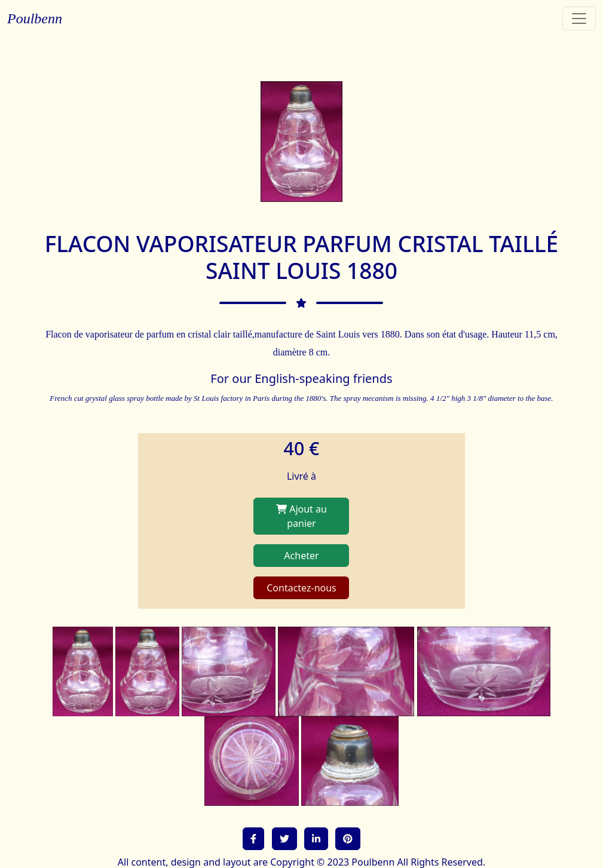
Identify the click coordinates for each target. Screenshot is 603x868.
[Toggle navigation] (579, 19)
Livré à (301, 476)
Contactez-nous (301, 588)
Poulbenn (35, 19)
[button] (253, 839)
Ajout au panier (301, 516)
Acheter (301, 556)
